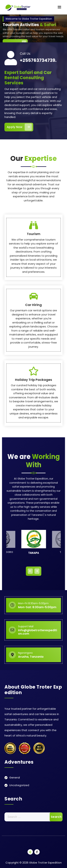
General (15, 777)
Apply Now (19, 127)
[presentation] (30, 571)
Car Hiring (33, 415)
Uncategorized (19, 785)
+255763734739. (38, 60)
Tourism (34, 344)
